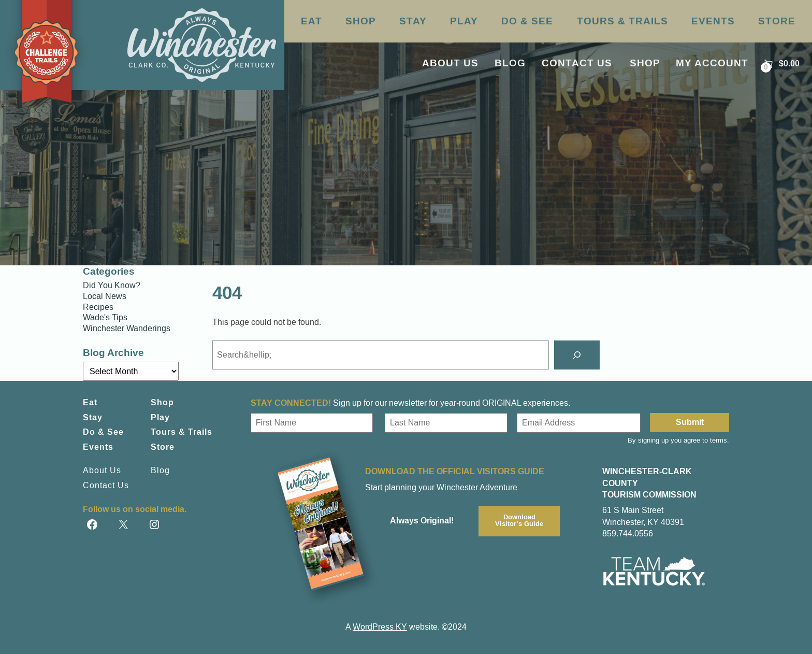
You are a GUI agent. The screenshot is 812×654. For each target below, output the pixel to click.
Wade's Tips (105, 318)
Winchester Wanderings (127, 329)
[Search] (577, 355)
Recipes (98, 307)
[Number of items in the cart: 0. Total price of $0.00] (781, 64)
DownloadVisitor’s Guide (519, 521)
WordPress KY (380, 627)
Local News (105, 296)
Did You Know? (112, 286)
